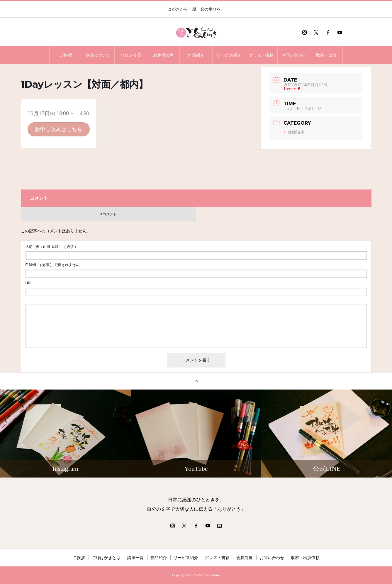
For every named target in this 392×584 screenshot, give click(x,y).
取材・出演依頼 (305, 558)
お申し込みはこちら (59, 129)
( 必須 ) (51, 247)
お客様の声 (163, 55)
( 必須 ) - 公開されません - (54, 265)
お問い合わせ (294, 55)
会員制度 (245, 558)
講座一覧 (135, 558)
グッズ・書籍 (261, 55)
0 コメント (108, 214)
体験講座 (294, 132)
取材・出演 (326, 55)
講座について (98, 55)
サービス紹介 (229, 55)
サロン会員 (131, 55)
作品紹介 (196, 55)
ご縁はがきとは (106, 558)
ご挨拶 (66, 55)
